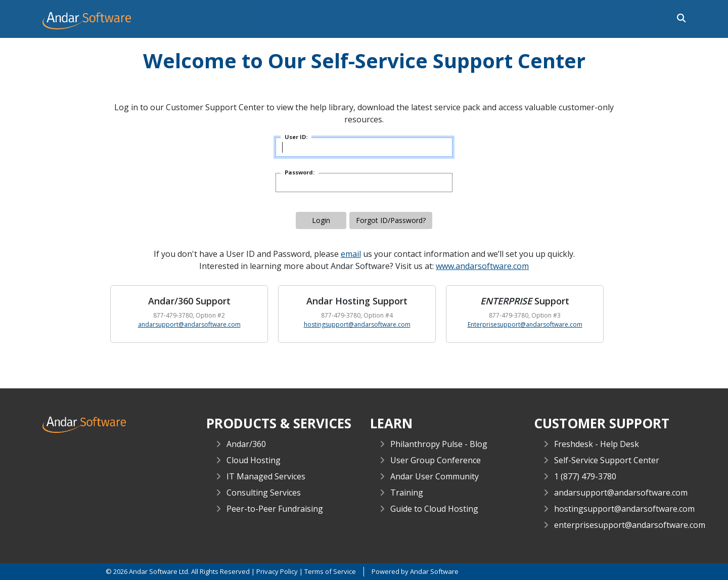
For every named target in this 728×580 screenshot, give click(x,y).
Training (407, 493)
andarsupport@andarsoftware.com (189, 324)
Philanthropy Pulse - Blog (439, 444)
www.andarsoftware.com (482, 266)
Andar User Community (435, 476)
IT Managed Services (266, 476)
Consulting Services (264, 493)
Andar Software (434, 571)
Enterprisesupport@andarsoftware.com (525, 324)
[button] (679, 17)
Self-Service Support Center (607, 460)
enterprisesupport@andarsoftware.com (630, 525)
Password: (300, 172)
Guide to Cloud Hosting (434, 509)
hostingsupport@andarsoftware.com (357, 324)
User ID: (296, 137)
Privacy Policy (277, 571)
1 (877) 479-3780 (585, 476)
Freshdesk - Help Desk (597, 444)
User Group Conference (436, 460)
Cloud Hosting (254, 460)
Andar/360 (246, 444)
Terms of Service (330, 571)
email (351, 254)
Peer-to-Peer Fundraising (275, 509)
